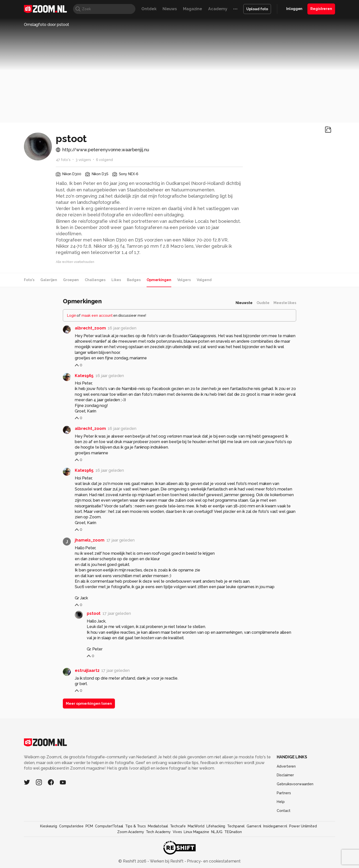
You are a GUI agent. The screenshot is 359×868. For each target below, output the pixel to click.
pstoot (94, 613)
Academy (218, 9)
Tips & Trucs (135, 826)
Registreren (321, 9)
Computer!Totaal (109, 826)
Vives (177, 832)
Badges (134, 280)
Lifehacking (216, 826)
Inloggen (294, 9)
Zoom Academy (131, 832)
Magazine (193, 9)
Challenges (95, 280)
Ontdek (149, 9)
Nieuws (170, 9)
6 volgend (104, 160)
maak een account (97, 316)
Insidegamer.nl (275, 826)
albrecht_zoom (90, 328)
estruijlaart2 (87, 671)
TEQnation (233, 832)
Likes (116, 280)
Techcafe (178, 826)
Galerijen (49, 280)
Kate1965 (84, 376)
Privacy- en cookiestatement (213, 861)
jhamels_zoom (90, 540)
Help (281, 802)
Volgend (204, 280)
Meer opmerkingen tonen (89, 704)
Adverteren (286, 766)
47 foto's (63, 160)
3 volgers (83, 160)
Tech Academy (158, 832)
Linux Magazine (196, 832)
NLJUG (217, 832)
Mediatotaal (158, 826)
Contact (283, 811)
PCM (89, 826)
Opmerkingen (159, 280)
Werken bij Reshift (167, 861)
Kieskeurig (49, 826)
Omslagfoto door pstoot (46, 25)
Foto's (29, 280)
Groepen (71, 280)
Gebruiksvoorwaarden (295, 784)
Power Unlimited (303, 826)
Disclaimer (285, 775)
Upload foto (257, 9)
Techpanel (236, 826)
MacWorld (196, 826)
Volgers (184, 280)
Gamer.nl (254, 826)
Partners (284, 793)
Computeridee (71, 826)
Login (72, 316)
